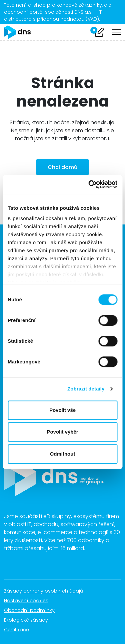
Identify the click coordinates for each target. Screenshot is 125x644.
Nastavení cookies (26, 601)
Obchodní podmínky (33, 610)
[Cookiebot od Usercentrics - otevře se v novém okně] (89, 184)
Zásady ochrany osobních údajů (47, 591)
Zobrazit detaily (86, 389)
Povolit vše (62, 410)
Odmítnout (63, 454)
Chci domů (62, 167)
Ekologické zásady (29, 620)
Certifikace (20, 630)
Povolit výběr (62, 432)
